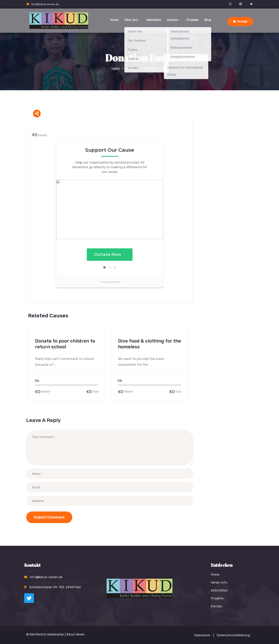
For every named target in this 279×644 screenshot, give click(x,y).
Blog (208, 20)
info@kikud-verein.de (45, 4)
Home (114, 20)
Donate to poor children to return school (65, 344)
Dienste (174, 20)
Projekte (193, 20)
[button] (214, 635)
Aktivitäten (154, 20)
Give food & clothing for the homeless (149, 344)
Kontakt (240, 22)
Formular (132, 68)
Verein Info (219, 582)
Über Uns (133, 20)
